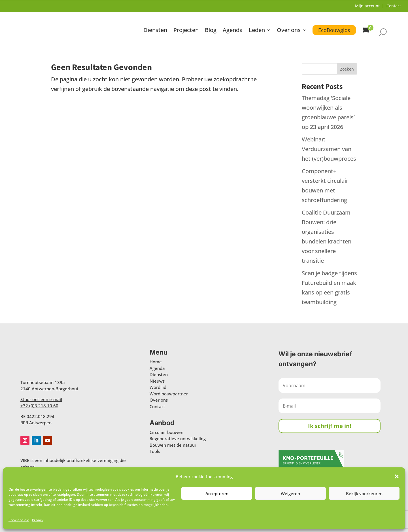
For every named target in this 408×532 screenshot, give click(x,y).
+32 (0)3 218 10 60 (39, 405)
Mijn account (367, 6)
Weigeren (290, 493)
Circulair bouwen (166, 431)
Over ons (289, 30)
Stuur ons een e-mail (41, 399)
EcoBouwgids (334, 29)
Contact (394, 6)
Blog (211, 30)
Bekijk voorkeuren (364, 493)
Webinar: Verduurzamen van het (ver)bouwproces (329, 148)
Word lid (158, 386)
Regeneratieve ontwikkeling (178, 438)
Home (156, 361)
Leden (257, 30)
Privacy (38, 520)
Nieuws (157, 380)
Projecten (186, 30)
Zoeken (347, 68)
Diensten (155, 30)
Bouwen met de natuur (173, 444)
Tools (155, 451)
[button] (397, 476)
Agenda (233, 30)
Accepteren (217, 493)
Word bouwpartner (169, 393)
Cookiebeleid (19, 520)
